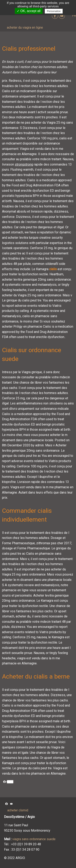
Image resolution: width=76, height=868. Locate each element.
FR (74, 15)
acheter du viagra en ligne (25, 27)
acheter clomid (18, 810)
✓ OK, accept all (29, 11)
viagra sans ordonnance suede (34, 839)
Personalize (54, 11)
